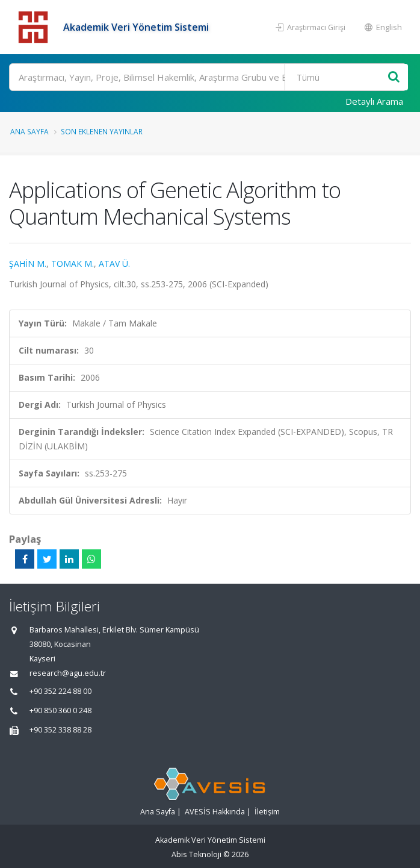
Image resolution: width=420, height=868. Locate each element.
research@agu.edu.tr (68, 673)
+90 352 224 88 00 (60, 691)
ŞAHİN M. (28, 264)
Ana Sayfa (29, 131)
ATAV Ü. (114, 264)
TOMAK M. (73, 264)
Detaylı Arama (374, 101)
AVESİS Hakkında (215, 812)
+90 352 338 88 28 (60, 730)
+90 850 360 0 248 (60, 710)
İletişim (267, 812)
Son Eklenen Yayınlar (102, 131)
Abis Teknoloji (196, 854)
